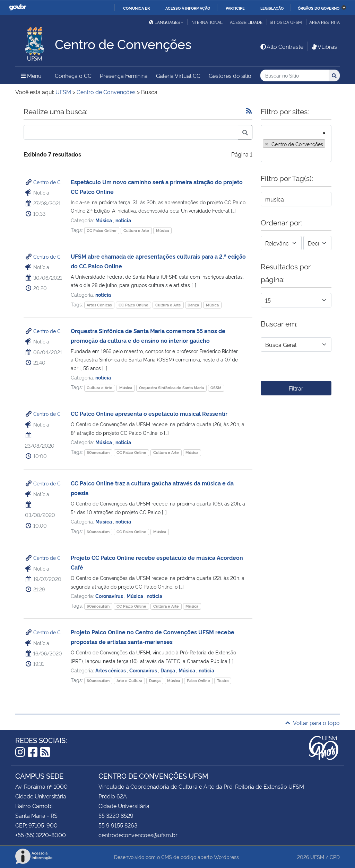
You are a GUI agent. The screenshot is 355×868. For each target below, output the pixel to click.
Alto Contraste (282, 46)
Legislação (272, 8)
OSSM (216, 388)
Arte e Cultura (129, 681)
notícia (123, 220)
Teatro (223, 681)
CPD (335, 857)
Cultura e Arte (136, 230)
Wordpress (226, 857)
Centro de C (47, 182)
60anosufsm (98, 452)
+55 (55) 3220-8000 (41, 835)
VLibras (324, 46)
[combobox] (296, 144)
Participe (235, 8)
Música (104, 220)
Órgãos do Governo (319, 8)
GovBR (18, 7)
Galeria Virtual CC (178, 75)
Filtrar (296, 388)
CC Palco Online (102, 230)
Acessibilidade (246, 22)
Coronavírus (110, 596)
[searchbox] (265, 154)
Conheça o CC (73, 75)
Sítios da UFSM (286, 22)
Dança (193, 305)
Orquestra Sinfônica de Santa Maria (171, 388)
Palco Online (198, 681)
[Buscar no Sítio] (295, 76)
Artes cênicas (111, 670)
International (206, 22)
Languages (164, 22)
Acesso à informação (188, 8)
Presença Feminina (124, 75)
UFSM (317, 857)
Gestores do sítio (230, 75)
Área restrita (324, 22)
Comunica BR (136, 8)
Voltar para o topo (313, 723)
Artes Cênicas (99, 305)
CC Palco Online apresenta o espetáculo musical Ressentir (149, 413)
